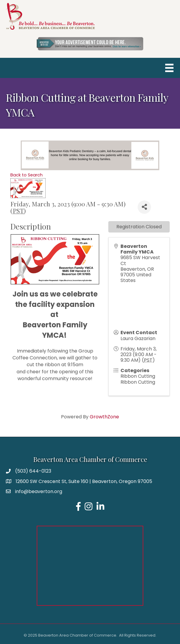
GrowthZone (104, 417)
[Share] (144, 207)
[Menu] (169, 68)
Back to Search (26, 175)
